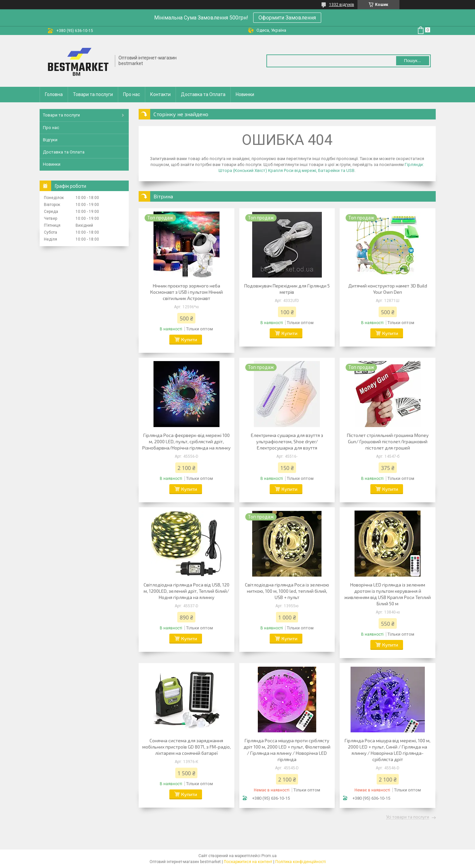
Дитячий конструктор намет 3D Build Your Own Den (388, 289)
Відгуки (50, 140)
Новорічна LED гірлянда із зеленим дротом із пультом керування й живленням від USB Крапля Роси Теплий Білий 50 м (388, 594)
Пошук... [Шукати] (412, 61)
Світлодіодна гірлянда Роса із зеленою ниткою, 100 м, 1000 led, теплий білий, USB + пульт (287, 591)
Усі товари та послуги (408, 817)
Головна (54, 94)
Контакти (160, 94)
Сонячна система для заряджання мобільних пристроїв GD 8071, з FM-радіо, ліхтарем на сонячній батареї (187, 747)
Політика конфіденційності (301, 862)
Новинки (245, 94)
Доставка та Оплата (203, 94)
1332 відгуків (342, 5)
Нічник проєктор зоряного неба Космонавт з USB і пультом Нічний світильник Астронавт (187, 292)
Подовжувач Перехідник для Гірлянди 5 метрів (287, 289)
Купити (189, 339)
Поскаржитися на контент (248, 862)
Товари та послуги (93, 94)
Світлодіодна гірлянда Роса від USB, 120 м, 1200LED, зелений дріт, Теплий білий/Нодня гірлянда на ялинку (187, 591)
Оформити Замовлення (287, 18)
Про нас (132, 94)
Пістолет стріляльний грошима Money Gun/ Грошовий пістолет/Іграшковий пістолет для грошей (388, 441)
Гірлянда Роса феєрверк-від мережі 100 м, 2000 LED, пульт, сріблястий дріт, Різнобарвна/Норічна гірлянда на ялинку (186, 441)
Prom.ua (269, 856)
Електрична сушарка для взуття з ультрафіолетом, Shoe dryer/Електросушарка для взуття (287, 441)
